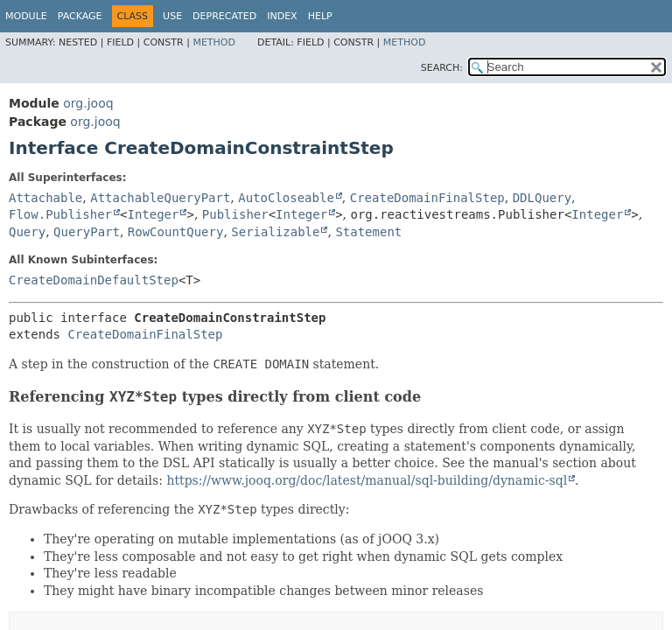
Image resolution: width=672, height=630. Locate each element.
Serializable (275, 232)
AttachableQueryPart (160, 198)
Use (172, 16)
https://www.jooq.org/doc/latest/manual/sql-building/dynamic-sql (367, 480)
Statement (368, 232)
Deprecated (224, 16)
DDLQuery (542, 198)
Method (214, 42)
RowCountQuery (176, 232)
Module (26, 16)
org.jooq (88, 103)
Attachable (45, 198)
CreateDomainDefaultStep (94, 280)
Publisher (235, 214)
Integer (153, 214)
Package (80, 16)
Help (320, 16)
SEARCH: (442, 68)
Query (27, 232)
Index (282, 16)
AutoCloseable (286, 198)
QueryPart (87, 232)
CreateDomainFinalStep (427, 198)
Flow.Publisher (60, 214)
